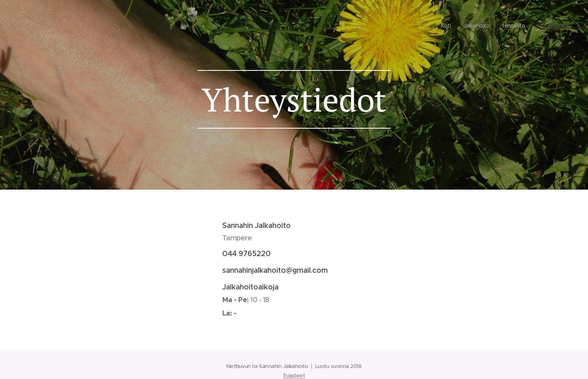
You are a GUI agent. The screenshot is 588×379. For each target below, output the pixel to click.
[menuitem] (535, 26)
